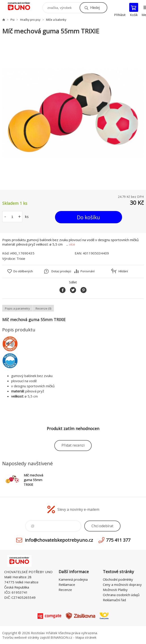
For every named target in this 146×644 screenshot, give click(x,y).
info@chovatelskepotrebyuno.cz (59, 540)
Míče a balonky (56, 20)
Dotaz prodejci (61, 271)
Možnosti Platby (115, 590)
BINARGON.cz (61, 637)
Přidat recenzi (73, 445)
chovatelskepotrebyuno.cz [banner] (22, 7)
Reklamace (67, 585)
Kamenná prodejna (73, 579)
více (72, 244)
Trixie (21, 258)
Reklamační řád (114, 600)
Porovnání (88, 271)
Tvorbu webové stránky (21, 637)
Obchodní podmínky (118, 579)
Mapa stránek (86, 637)
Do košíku (88, 217)
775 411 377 (118, 540)
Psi (13, 20)
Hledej (95, 8)
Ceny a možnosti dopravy (122, 585)
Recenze (65, 590)
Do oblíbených (23, 271)
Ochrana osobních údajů (121, 595)
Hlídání (123, 271)
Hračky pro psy (30, 20)
